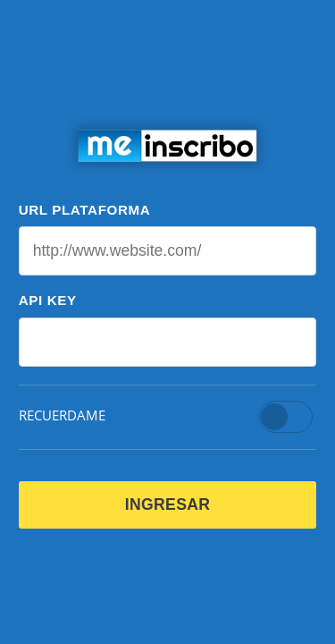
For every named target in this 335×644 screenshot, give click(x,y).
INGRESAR (168, 504)
